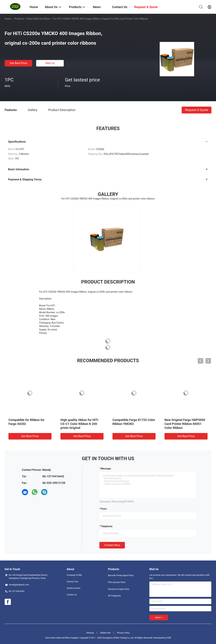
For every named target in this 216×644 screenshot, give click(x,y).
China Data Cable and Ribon (58, 638)
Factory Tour (72, 582)
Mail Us (50, 63)
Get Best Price (19, 63)
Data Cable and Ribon (38, 19)
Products (19, 19)
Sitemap (90, 633)
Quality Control (73, 588)
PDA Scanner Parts (117, 582)
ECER (169, 638)
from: (104, 509)
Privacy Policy (123, 633)
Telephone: (107, 526)
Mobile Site (105, 633)
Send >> (159, 618)
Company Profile (74, 575)
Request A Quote (197, 110)
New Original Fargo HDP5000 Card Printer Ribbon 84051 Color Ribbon (185, 424)
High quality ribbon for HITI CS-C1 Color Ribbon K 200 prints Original (79, 424)
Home (8, 19)
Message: (106, 469)
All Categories (114, 596)
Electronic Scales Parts (119, 589)
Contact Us (72, 595)
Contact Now (112, 545)
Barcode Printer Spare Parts (121, 575)
